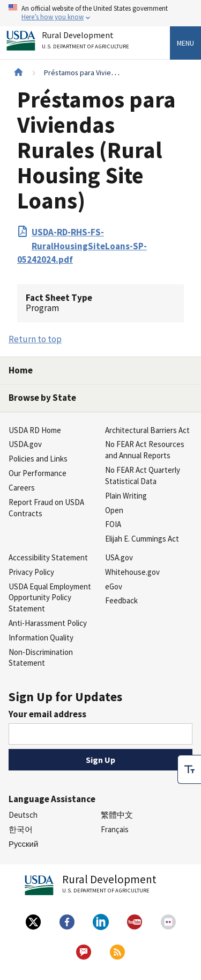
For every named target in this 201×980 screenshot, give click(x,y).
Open (114, 510)
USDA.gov (25, 444)
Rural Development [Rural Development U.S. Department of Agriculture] (87, 42)
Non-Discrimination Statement (41, 658)
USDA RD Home (35, 430)
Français (115, 829)
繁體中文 (117, 815)
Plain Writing (126, 496)
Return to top (35, 339)
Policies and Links (38, 459)
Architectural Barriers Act (147, 430)
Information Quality (41, 637)
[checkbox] (189, 769)
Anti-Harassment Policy (48, 623)
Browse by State (42, 398)
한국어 (21, 829)
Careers (22, 488)
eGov (114, 586)
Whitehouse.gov (132, 572)
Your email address (47, 714)
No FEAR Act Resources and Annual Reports (145, 450)
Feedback (121, 600)
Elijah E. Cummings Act (142, 539)
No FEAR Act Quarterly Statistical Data (143, 475)
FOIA (113, 524)
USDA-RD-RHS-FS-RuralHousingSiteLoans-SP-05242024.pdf (82, 246)
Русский (23, 844)
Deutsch (23, 815)
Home (21, 370)
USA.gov (119, 557)
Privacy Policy (31, 572)
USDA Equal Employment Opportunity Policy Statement (50, 598)
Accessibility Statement (48, 557)
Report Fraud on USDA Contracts (46, 508)
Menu (185, 43)
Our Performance (38, 473)
